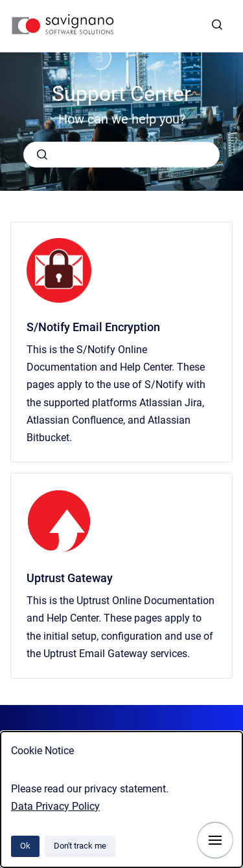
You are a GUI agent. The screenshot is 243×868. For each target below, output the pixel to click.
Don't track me (80, 846)
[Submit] (42, 155)
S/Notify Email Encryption (93, 327)
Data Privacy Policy (55, 806)
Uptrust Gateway (70, 578)
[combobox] (121, 155)
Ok (25, 846)
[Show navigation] (215, 840)
